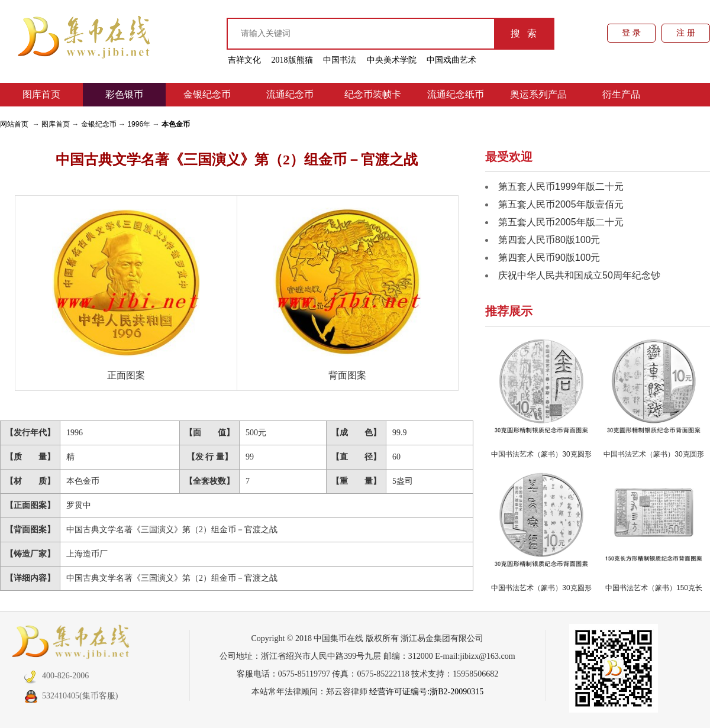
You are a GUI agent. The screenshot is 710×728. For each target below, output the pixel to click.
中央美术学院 (392, 60)
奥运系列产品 (538, 94)
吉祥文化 (244, 60)
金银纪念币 (207, 94)
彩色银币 (124, 94)
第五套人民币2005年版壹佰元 (561, 204)
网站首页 (14, 124)
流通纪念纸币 (456, 94)
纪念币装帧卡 (373, 94)
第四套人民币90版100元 (549, 258)
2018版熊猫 (292, 60)
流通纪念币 (290, 94)
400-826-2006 (56, 676)
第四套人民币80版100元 (549, 240)
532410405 (51, 696)
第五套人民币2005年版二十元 (561, 222)
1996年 (139, 124)
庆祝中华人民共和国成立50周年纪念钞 (579, 275)
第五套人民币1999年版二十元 (561, 187)
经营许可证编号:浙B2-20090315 (426, 692)
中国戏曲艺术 (451, 60)
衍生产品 (621, 94)
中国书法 (340, 60)
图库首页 (41, 94)
